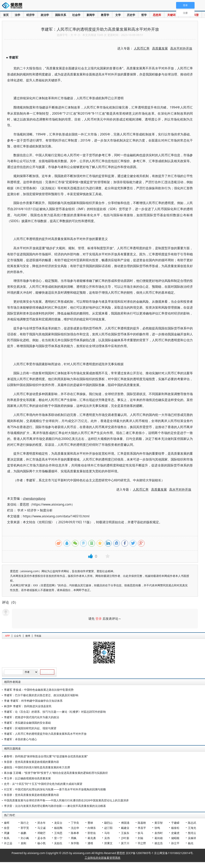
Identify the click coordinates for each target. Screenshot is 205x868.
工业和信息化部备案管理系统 (102, 858)
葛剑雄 (159, 838)
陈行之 (25, 823)
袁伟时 (159, 833)
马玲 (107, 833)
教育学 (105, 15)
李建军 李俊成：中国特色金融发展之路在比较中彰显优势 (39, 690)
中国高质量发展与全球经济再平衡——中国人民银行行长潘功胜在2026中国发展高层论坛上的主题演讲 (66, 800)
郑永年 (42, 823)
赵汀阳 (108, 828)
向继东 (92, 828)
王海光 (192, 828)
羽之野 (142, 843)
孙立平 (175, 843)
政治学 (45, 15)
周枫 (74, 838)
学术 (20, 510)
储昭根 (175, 838)
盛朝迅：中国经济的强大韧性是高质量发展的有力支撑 (37, 767)
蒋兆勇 (92, 838)
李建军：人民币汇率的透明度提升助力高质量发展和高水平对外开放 (45, 734)
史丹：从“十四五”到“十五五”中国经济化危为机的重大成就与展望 (43, 784)
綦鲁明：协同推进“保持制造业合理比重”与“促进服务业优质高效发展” (46, 756)
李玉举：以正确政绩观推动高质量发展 (27, 778)
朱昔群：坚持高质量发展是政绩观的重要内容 (31, 762)
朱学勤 (75, 843)
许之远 (8, 843)
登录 (99, 619)
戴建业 (125, 828)
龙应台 (58, 823)
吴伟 (107, 838)
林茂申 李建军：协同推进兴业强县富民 (28, 706)
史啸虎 (175, 833)
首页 (6, 15)
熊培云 (192, 833)
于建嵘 (175, 823)
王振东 (125, 833)
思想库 (157, 15)
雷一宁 (58, 838)
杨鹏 (23, 833)
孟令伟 (42, 838)
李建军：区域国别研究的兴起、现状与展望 (30, 728)
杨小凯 (42, 843)
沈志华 (75, 828)
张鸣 (157, 828)
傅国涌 (125, 823)
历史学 (131, 15)
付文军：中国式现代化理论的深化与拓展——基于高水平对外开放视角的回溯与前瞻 (55, 789)
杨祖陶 (58, 828)
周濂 (7, 833)
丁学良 (75, 823)
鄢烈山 (108, 823)
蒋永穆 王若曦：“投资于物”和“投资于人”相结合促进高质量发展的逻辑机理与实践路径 (56, 773)
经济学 (30, 15)
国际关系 (61, 15)
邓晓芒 (42, 833)
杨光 (191, 843)
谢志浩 (159, 843)
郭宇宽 (25, 828)
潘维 (90, 843)
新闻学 (91, 15)
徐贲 (7, 828)
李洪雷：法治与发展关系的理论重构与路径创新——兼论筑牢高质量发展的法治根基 (55, 806)
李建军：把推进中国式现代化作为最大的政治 (31, 717)
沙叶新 (125, 838)
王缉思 (58, 833)
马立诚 (42, 828)
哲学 (144, 15)
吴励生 (58, 843)
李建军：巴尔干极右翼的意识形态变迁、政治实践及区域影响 (41, 695)
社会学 (76, 15)
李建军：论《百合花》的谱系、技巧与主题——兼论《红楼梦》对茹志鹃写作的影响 (55, 712)
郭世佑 (92, 833)
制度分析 (46, 510)
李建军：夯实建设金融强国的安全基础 (27, 723)
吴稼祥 (192, 838)
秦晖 (7, 823)
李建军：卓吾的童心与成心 (20, 739)
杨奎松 (175, 828)
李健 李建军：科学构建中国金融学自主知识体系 (33, 701)
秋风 (7, 838)
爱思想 (13, 6)
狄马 (140, 833)
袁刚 (23, 843)
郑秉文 (108, 843)
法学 (18, 15)
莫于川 (125, 843)
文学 (118, 15)
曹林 (90, 823)
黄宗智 (159, 823)
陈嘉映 (142, 823)
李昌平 (142, 828)
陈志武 (192, 823)
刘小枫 (25, 838)
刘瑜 (140, 838)
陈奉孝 (75, 833)
